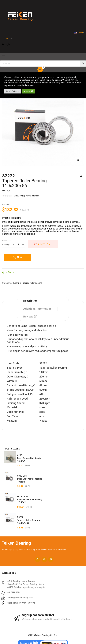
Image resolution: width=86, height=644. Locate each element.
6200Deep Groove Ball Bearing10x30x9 (30, 458)
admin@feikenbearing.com (20, 598)
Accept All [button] (29, 91)
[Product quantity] (18, 245)
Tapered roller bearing (32, 283)
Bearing (17, 283)
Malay (79, 33)
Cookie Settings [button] (12, 91)
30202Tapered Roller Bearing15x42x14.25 (29, 520)
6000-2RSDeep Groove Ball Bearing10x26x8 (30, 479)
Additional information (37, 309)
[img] (83, 64)
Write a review (33, 196)
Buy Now (17, 257)
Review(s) (19, 196)
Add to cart (45, 244)
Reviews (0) (30, 317)
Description (30, 301)
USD (7, 39)
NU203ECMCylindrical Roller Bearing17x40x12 (30, 500)
